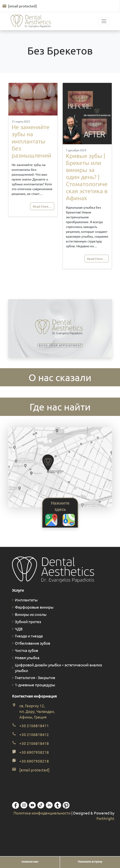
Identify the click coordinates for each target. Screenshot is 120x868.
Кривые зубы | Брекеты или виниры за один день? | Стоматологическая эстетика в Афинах (87, 177)
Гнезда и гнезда (29, 636)
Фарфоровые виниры (34, 607)
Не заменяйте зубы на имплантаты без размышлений (31, 141)
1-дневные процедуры (35, 685)
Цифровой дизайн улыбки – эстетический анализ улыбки (58, 668)
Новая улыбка (27, 658)
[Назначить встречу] (90, 861)
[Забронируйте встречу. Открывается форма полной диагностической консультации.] (60, 329)
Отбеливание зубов (32, 643)
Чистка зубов (26, 650)
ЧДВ (19, 629)
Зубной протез (28, 622)
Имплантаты (26, 600)
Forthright (105, 818)
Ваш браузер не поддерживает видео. (60, 328)
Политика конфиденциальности (42, 813)
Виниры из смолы (31, 614)
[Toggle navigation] (104, 21)
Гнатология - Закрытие (35, 677)
